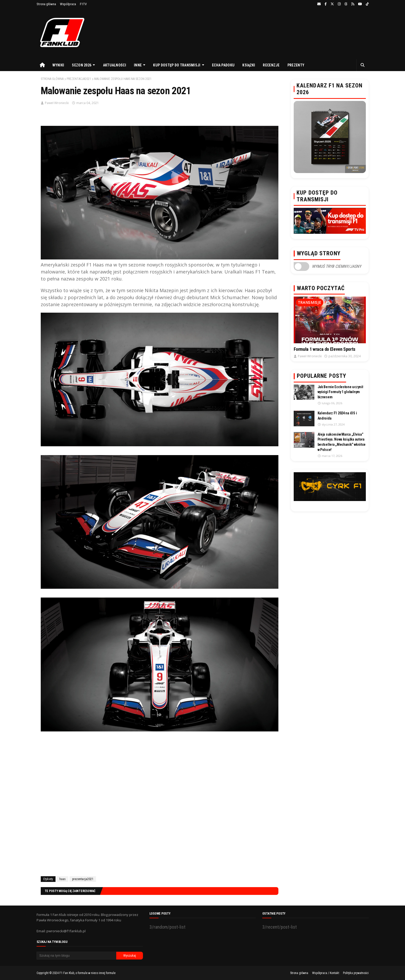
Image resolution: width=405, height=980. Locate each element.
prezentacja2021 (79, 79)
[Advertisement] (160, 810)
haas (63, 879)
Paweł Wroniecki (57, 103)
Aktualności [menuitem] (115, 65)
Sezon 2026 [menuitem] (82, 65)
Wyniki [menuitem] (58, 65)
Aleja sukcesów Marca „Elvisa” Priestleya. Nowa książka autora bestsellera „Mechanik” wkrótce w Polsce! (342, 442)
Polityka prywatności (356, 973)
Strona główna (46, 4)
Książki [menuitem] (249, 65)
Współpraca (68, 4)
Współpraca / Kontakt (326, 973)
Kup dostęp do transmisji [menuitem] (177, 65)
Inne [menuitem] (138, 65)
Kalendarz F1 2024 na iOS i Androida (337, 416)
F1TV (83, 4)
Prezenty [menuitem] (296, 65)
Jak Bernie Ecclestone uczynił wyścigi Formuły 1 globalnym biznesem (340, 392)
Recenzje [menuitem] (271, 65)
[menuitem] (43, 65)
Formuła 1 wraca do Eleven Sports (325, 349)
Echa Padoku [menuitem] (223, 65)
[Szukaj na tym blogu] (77, 956)
